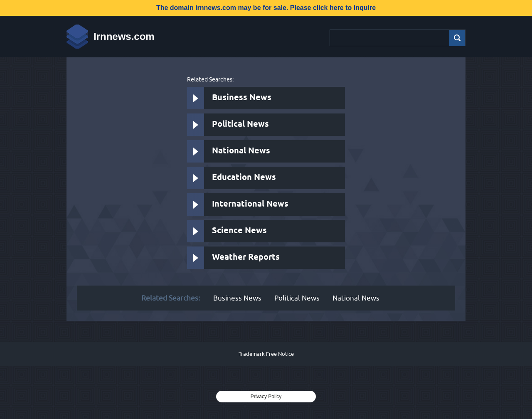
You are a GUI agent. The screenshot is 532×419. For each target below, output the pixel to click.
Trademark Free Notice (266, 354)
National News (241, 151)
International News (250, 204)
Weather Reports (246, 258)
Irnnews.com (124, 36)
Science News (239, 231)
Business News (242, 98)
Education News (244, 178)
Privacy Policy (266, 397)
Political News (240, 124)
